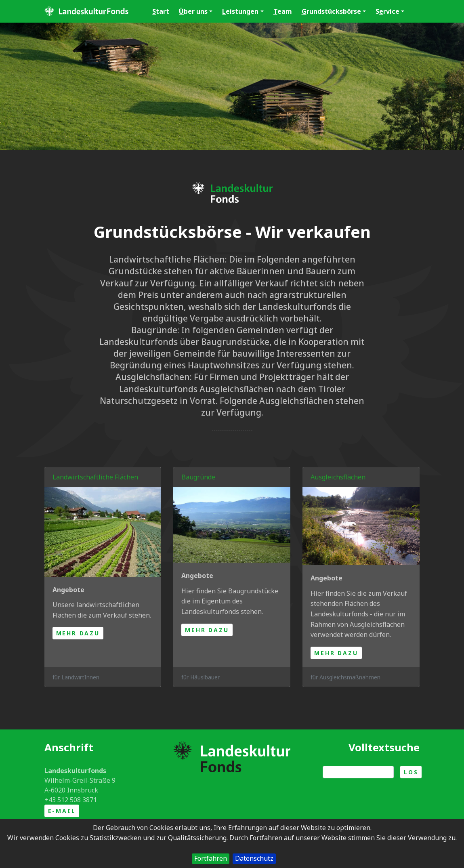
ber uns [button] (196, 11)
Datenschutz (254, 858)
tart (161, 11)
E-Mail (62, 811)
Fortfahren (211, 858)
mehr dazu (78, 633)
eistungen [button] (243, 11)
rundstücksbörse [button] (334, 11)
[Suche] (358, 772)
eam (283, 11)
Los (411, 772)
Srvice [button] (390, 11)
